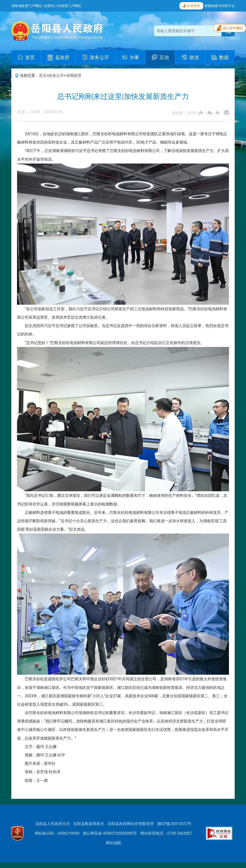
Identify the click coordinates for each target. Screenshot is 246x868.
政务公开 (56, 76)
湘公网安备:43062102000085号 (110, 833)
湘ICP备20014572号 (174, 824)
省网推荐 (74, 76)
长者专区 (191, 5)
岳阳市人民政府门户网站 (63, 6)
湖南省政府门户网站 (26, 6)
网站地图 (113, 843)
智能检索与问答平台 (220, 6)
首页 (43, 76)
